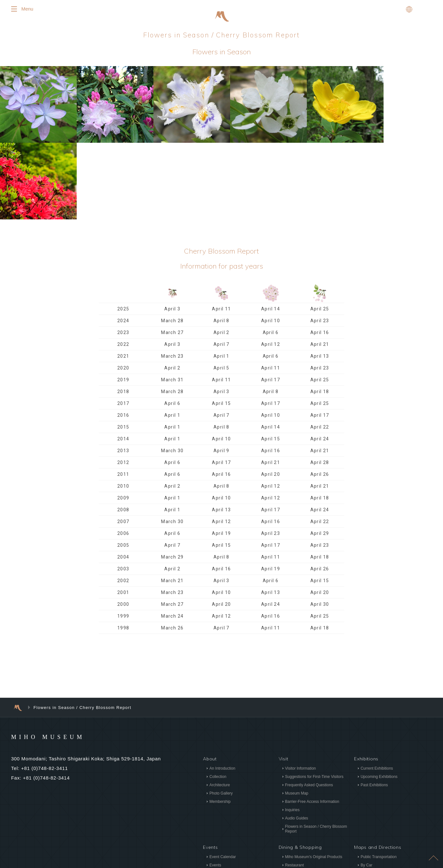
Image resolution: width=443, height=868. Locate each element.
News (361, 798)
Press (361, 808)
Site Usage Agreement (380, 817)
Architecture (220, 706)
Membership (220, 723)
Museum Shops (298, 803)
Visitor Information (301, 690)
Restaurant (295, 787)
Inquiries (292, 731)
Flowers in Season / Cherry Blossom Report (316, 750)
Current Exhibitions (377, 690)
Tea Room (294, 795)
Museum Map (297, 715)
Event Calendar (223, 778)
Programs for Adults (226, 803)
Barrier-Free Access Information (312, 723)
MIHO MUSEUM (60, 658)
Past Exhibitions (374, 706)
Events (215, 787)
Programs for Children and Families (240, 795)
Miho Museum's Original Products (314, 778)
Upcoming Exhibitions (379, 698)
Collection (218, 698)
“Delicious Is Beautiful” (304, 811)
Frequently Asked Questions (309, 706)
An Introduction (222, 690)
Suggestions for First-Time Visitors (314, 698)
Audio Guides (297, 740)
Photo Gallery (221, 715)
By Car (366, 787)
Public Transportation (379, 778)
